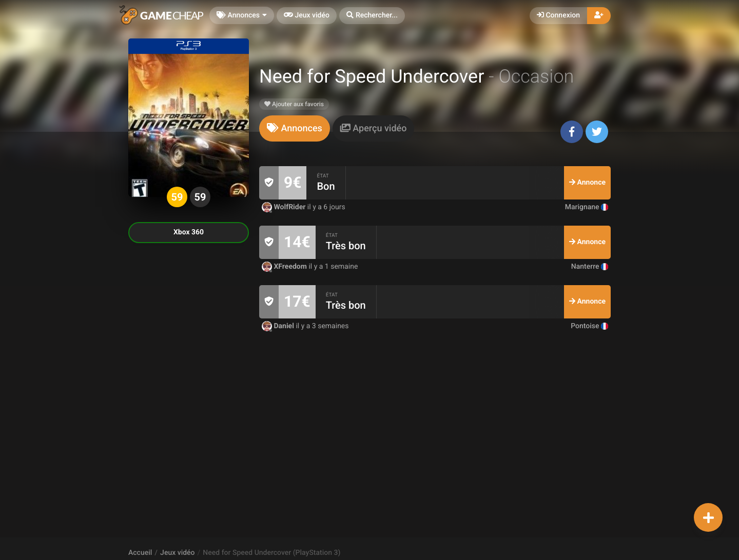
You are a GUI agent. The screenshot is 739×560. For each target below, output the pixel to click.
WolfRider (285, 207)
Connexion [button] (558, 15)
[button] (372, 16)
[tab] (295, 128)
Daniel (279, 326)
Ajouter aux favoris (294, 104)
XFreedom (285, 267)
